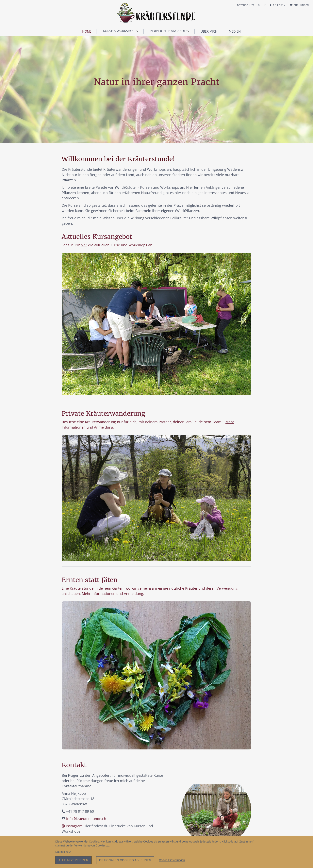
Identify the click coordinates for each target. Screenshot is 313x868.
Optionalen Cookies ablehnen (125, 860)
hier (84, 245)
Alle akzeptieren (73, 860)
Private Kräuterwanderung (103, 414)
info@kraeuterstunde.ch (86, 819)
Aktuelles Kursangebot (97, 237)
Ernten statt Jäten (90, 580)
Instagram (72, 826)
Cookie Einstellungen (172, 860)
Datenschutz (63, 852)
